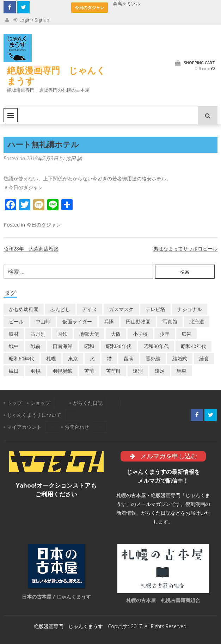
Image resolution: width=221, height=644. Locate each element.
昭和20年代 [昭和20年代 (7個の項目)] (119, 346)
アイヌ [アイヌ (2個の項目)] (90, 309)
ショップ (40, 403)
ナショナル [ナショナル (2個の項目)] (190, 309)
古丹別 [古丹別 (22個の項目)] (38, 334)
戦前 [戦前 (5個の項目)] (36, 346)
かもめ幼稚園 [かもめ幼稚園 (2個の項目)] (24, 309)
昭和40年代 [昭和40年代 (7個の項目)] (194, 346)
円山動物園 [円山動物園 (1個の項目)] (138, 321)
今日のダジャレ (44, 225)
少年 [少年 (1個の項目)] (165, 334)
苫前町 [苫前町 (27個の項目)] (113, 371)
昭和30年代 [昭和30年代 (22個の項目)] (156, 346)
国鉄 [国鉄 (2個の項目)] (62, 334)
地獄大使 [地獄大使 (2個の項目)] (89, 334)
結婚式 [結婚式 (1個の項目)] (180, 358)
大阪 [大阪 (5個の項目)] (116, 334)
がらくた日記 (88, 403)
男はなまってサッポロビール (185, 249)
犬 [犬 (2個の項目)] (92, 358)
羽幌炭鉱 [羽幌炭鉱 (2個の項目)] (62, 371)
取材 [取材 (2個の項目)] (14, 334)
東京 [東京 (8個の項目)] (73, 358)
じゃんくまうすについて (34, 415)
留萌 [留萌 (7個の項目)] (129, 358)
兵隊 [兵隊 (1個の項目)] (109, 321)
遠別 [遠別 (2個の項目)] (138, 371)
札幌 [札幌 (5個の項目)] (51, 358)
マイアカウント (24, 427)
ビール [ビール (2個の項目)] (16, 321)
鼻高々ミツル (127, 4)
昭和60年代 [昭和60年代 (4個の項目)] (22, 358)
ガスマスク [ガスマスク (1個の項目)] (121, 309)
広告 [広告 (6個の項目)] (186, 334)
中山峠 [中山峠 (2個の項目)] (43, 321)
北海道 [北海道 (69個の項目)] (197, 321)
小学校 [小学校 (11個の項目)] (140, 334)
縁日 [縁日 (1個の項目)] (14, 371)
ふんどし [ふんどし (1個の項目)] (60, 309)
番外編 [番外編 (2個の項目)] (153, 358)
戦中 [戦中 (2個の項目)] (14, 346)
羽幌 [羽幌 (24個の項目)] (36, 371)
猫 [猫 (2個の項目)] (109, 358)
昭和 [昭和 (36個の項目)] (89, 346)
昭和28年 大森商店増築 (31, 249)
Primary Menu (11, 115)
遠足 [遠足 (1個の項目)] (160, 371)
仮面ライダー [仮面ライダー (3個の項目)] (77, 321)
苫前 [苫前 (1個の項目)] (89, 371)
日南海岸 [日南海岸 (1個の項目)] (62, 346)
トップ (14, 403)
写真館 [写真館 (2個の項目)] (170, 321)
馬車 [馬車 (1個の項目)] (182, 371)
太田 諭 (74, 158)
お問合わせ (77, 427)
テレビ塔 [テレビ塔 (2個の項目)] (155, 309)
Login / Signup (31, 20)
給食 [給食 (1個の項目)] (204, 358)
